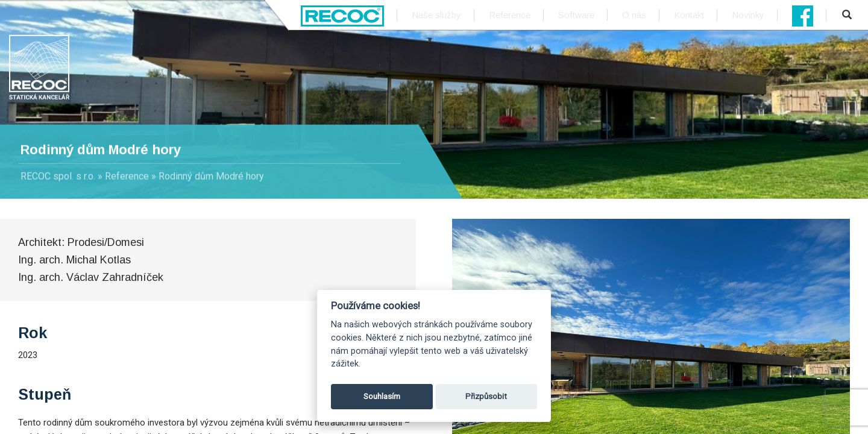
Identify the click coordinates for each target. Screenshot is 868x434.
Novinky (748, 15)
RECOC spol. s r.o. (58, 176)
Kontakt (689, 15)
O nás (634, 15)
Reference (510, 15)
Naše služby (436, 15)
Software (576, 15)
